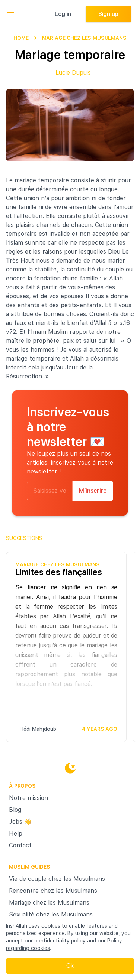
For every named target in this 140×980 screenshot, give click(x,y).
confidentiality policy (60, 941)
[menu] (10, 14)
